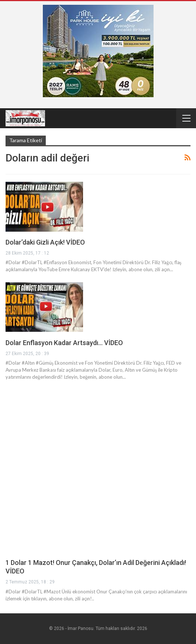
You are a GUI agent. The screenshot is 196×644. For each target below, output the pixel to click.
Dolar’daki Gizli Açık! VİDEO (45, 242)
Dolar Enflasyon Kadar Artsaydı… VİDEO (64, 343)
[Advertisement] (98, 442)
